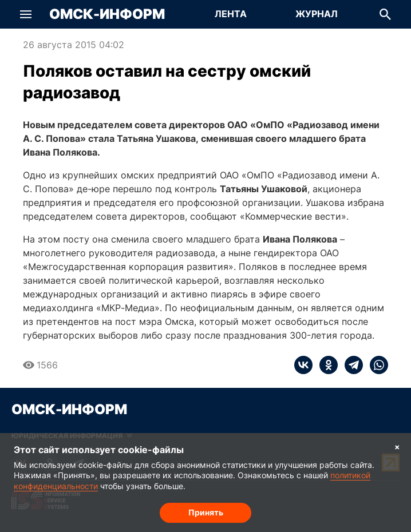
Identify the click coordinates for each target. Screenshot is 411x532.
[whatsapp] (376, 365)
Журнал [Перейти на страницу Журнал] (317, 14)
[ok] (325, 365)
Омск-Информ (107, 14)
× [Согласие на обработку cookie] (397, 446)
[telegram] (350, 365)
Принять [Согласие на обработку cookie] (206, 512)
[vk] (303, 365)
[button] (26, 14)
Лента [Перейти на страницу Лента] (231, 14)
